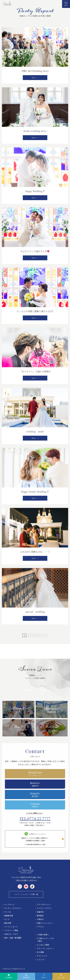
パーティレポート (11, 927)
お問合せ (40, 919)
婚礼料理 (8, 923)
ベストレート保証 (11, 930)
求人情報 (40, 952)
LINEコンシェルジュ (45, 923)
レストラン (41, 960)
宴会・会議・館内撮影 (13, 938)
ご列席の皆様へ (43, 935)
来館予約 (40, 912)
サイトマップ (42, 956)
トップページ (9, 904)
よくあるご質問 (43, 945)
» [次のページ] (46, 635)
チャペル (8, 912)
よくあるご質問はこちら (34, 813)
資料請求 (40, 916)
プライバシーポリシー (45, 948)
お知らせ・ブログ (11, 934)
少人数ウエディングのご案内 (45, 940)
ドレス (7, 919)
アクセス (40, 927)
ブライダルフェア (44, 904)
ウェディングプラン (45, 908)
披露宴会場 (9, 916)
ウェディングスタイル (13, 908)
